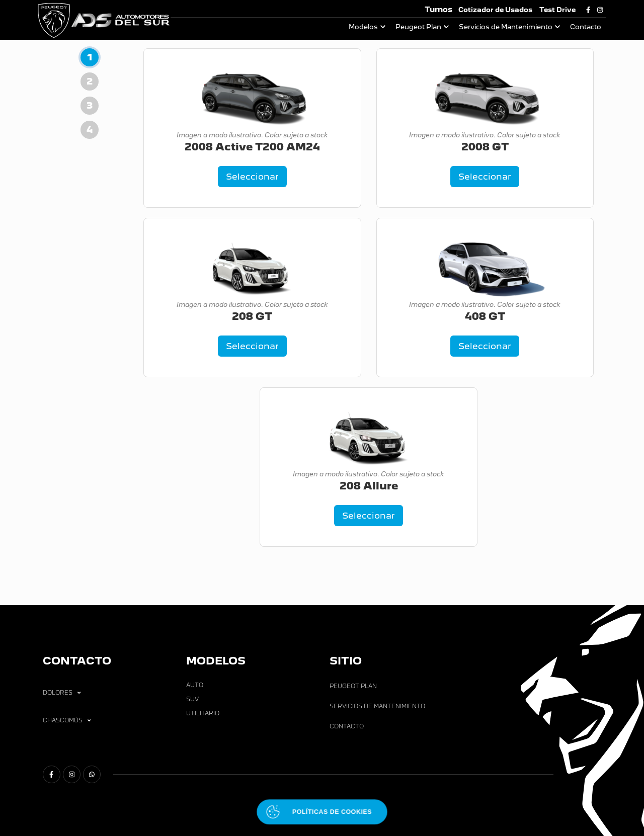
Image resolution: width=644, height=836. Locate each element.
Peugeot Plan (418, 27)
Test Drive (557, 10)
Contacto (586, 27)
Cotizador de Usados (495, 10)
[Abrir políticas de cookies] (322, 812)
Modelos (363, 27)
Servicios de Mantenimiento (506, 27)
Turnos (438, 9)
